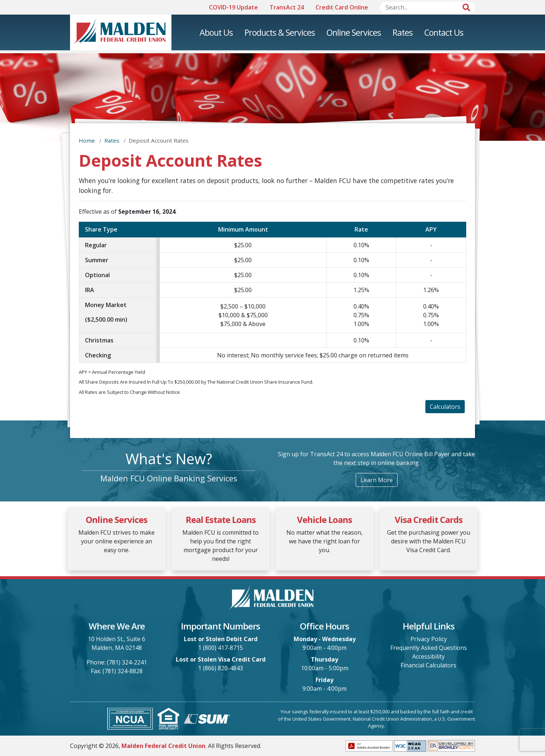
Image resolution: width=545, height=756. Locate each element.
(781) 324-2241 (127, 662)
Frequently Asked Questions (429, 648)
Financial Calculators (428, 665)
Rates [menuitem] (403, 32)
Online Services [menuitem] (354, 32)
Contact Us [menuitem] (444, 32)
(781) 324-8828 (123, 671)
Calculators (445, 407)
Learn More (377, 480)
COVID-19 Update (233, 7)
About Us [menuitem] (216, 32)
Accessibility (428, 656)
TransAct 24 (287, 7)
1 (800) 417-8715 (221, 648)
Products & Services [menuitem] (280, 32)
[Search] (428, 7)
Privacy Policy (429, 639)
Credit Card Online (342, 7)
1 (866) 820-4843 (221, 668)
